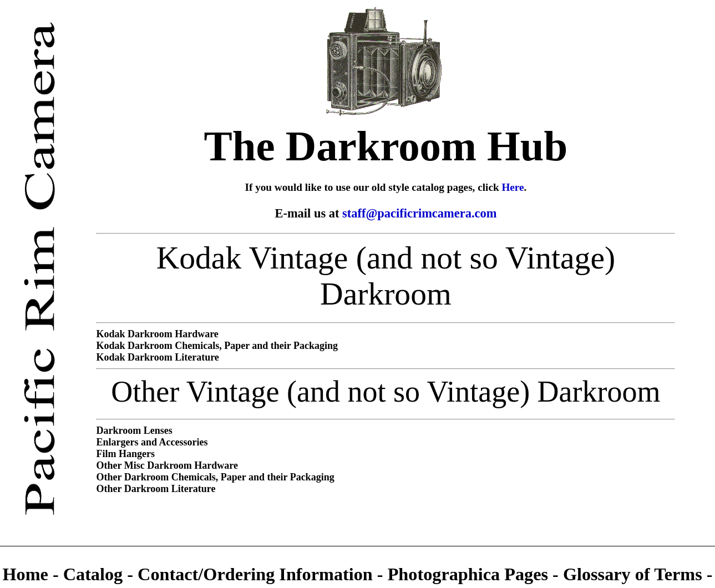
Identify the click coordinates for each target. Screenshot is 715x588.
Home (27, 574)
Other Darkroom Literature (156, 489)
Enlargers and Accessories (152, 442)
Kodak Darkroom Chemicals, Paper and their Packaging (217, 346)
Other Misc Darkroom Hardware (167, 465)
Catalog (95, 574)
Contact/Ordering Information (257, 574)
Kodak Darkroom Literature (157, 357)
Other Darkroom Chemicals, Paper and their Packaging (215, 477)
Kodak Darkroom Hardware (157, 334)
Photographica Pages (468, 574)
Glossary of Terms (633, 574)
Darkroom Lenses (134, 430)
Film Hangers (125, 454)
